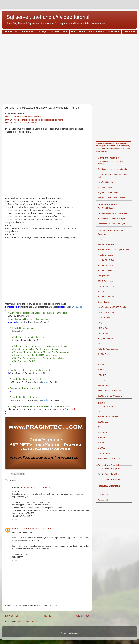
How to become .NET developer (111, 219)
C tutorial (101, 239)
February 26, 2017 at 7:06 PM (37, 487)
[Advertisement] (69, 68)
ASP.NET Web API (106, 286)
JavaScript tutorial (105, 182)
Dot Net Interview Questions (110, 396)
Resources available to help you (111, 224)
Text (113, 469)
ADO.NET (102, 370)
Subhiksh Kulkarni (21, 528)
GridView (102, 380)
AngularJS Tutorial (106, 297)
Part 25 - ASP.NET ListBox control (21, 123)
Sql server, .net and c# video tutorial (48, 17)
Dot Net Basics (104, 354)
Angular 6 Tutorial (105, 255)
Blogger (75, 633)
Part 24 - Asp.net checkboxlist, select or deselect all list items (34, 120)
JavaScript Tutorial (106, 312)
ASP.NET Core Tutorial (108, 244)
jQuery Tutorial (104, 302)
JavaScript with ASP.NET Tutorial (112, 307)
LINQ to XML (103, 333)
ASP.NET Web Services (108, 349)
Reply (15, 520)
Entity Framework (105, 338)
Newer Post (12, 616)
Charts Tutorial (104, 318)
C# (99, 359)
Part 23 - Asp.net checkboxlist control (23, 117)
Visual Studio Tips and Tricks (110, 391)
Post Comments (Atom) (27, 622)
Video (107, 469)
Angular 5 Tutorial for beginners (111, 198)
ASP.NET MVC (104, 385)
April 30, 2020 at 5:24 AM (41, 528)
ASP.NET (102, 375)
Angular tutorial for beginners (110, 193)
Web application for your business (112, 213)
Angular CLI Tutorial (106, 265)
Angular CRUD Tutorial (108, 260)
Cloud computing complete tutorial (112, 169)
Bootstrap (102, 291)
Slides (119, 469)
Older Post (83, 616)
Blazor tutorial (104, 234)
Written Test (103, 500)
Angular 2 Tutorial (105, 271)
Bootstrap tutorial (105, 187)
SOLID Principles (105, 281)
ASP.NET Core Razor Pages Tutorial (113, 250)
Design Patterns (105, 276)
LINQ (100, 323)
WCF (100, 344)
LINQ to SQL (103, 328)
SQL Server (103, 365)
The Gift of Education (107, 208)
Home (48, 616)
